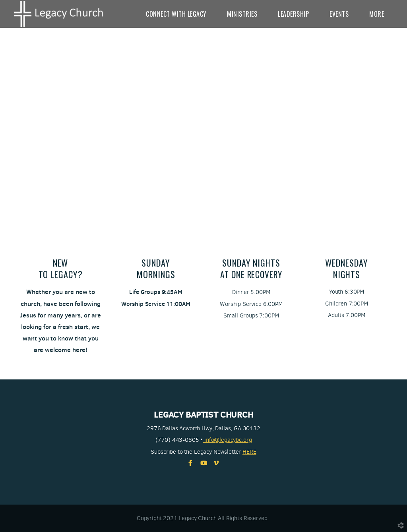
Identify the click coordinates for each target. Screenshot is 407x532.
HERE (249, 452)
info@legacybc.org (227, 440)
